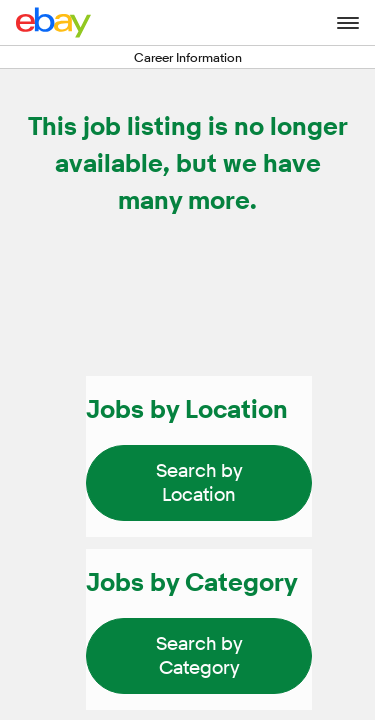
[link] (199, 483)
